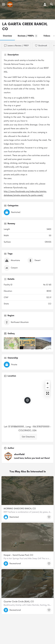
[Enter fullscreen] (48, 393)
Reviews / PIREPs (28, 36)
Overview (7, 36)
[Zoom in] (48, 383)
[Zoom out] (48, 388)
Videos (47, 36)
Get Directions (28, 437)
